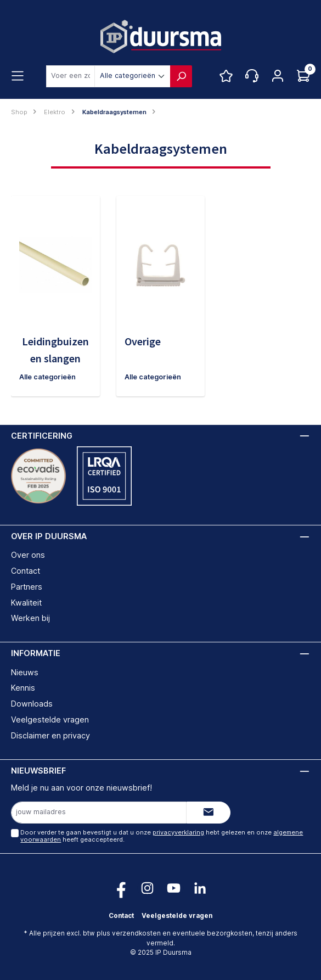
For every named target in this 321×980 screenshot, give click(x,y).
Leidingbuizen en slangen (55, 350)
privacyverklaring (178, 832)
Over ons (28, 555)
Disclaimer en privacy (50, 735)
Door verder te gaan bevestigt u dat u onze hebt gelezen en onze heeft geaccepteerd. (162, 836)
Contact (26, 571)
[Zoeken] (181, 76)
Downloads (32, 704)
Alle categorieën (48, 377)
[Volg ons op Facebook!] (121, 888)
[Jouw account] (278, 76)
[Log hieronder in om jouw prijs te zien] (303, 76)
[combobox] (71, 76)
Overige (143, 341)
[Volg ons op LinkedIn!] (200, 888)
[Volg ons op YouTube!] (174, 888)
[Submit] (209, 813)
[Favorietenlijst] (226, 76)
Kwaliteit (26, 603)
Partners (27, 587)
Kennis (23, 688)
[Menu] (18, 76)
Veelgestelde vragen (50, 719)
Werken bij (30, 618)
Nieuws (25, 672)
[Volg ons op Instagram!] (147, 888)
